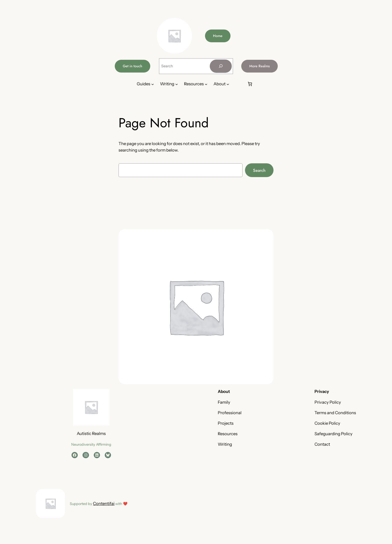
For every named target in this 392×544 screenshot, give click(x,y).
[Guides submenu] (153, 84)
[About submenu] (228, 84)
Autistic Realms (91, 433)
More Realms (259, 66)
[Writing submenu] (177, 84)
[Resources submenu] (206, 84)
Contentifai (104, 503)
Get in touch (132, 66)
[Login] (238, 84)
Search (259, 170)
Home (218, 36)
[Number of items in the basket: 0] (250, 84)
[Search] (221, 66)
